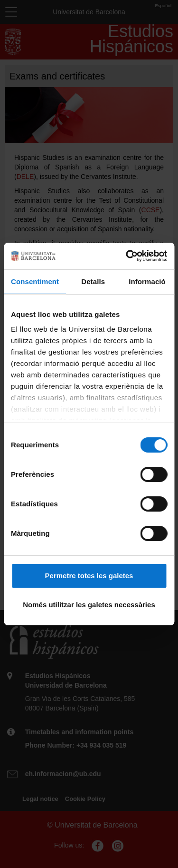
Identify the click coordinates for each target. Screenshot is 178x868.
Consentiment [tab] (35, 281)
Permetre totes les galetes (89, 576)
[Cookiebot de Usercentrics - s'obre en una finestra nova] (127, 256)
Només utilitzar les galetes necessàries (89, 605)
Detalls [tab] (93, 281)
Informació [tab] (147, 281)
